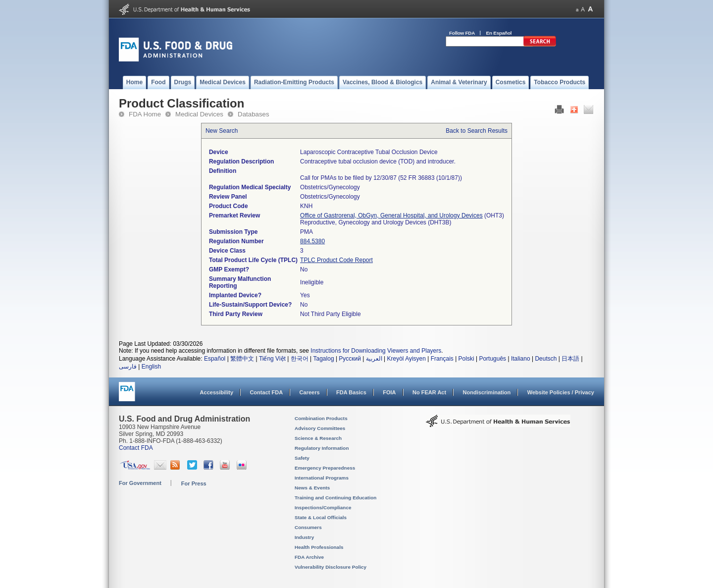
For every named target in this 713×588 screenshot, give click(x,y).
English (151, 367)
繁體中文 (242, 359)
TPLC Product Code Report (336, 260)
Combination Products (321, 418)
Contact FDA (266, 392)
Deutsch (546, 359)
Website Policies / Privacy (561, 392)
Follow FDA (462, 33)
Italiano (521, 359)
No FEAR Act (429, 392)
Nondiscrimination (487, 392)
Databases (254, 114)
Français (442, 359)
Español (215, 359)
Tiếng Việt (272, 359)
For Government (140, 483)
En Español (499, 33)
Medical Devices (199, 114)
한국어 (300, 359)
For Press (194, 483)
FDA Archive (309, 557)
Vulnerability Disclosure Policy (331, 567)
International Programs (322, 478)
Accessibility (217, 392)
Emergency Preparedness (325, 468)
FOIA (389, 392)
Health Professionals (319, 547)
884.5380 (312, 241)
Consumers (308, 527)
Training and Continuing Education (335, 498)
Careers (310, 392)
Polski (466, 359)
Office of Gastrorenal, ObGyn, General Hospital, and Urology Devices (391, 215)
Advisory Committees (320, 428)
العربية (374, 359)
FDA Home (145, 114)
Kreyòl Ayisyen (406, 359)
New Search (222, 131)
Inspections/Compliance (323, 508)
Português (492, 359)
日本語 (570, 359)
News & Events (312, 488)
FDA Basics (351, 392)
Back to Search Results (477, 131)
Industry (304, 537)
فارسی (128, 367)
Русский (350, 359)
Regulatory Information (322, 448)
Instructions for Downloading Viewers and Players (376, 351)
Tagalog (324, 359)
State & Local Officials (321, 517)
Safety (302, 458)
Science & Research (318, 438)
